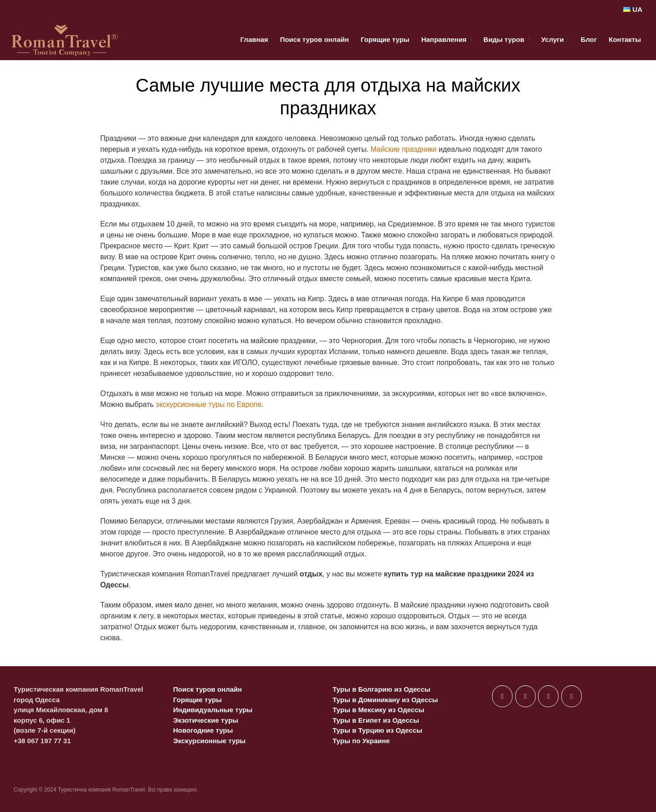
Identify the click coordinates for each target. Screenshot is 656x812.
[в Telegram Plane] (571, 696)
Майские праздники (403, 149)
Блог (589, 39)
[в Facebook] (502, 696)
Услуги (553, 39)
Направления (444, 39)
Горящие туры (385, 39)
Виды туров (504, 39)
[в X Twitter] (525, 696)
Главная (254, 39)
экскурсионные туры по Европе (209, 404)
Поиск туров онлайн (315, 39)
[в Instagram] (548, 696)
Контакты (625, 39)
